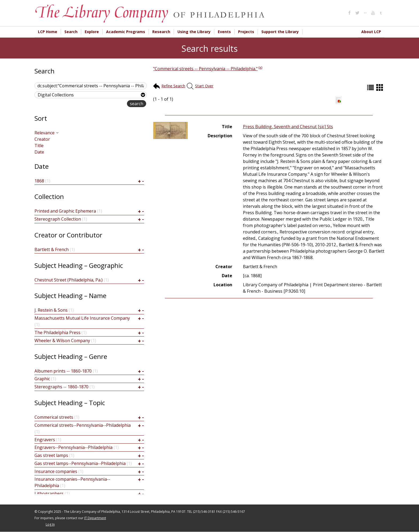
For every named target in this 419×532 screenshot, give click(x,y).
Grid (380, 88)
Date (39, 152)
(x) (260, 68)
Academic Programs (126, 32)
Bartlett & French (52, 250)
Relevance (47, 133)
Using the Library (194, 32)
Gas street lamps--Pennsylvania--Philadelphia (80, 464)
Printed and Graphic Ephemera (65, 211)
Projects (246, 32)
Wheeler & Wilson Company (62, 341)
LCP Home (48, 32)
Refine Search (173, 86)
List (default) (371, 88)
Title (39, 146)
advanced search (110, 104)
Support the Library (280, 32)
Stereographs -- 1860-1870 (61, 387)
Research (161, 32)
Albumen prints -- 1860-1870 (63, 371)
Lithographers (49, 494)
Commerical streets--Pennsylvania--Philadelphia (83, 425)
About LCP (371, 32)
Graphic (42, 379)
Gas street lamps (51, 456)
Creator (42, 139)
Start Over (204, 86)
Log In (50, 525)
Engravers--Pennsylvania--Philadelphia (73, 448)
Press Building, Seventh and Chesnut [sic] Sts (288, 127)
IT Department (95, 518)
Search (71, 32)
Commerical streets (54, 417)
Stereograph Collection (58, 219)
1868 (39, 181)
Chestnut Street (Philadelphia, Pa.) (69, 280)
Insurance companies (56, 472)
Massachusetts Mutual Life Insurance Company (82, 318)
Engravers (45, 440)
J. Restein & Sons (51, 310)
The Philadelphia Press (57, 333)
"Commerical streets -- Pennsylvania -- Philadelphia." (205, 69)
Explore (92, 32)
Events (224, 32)
